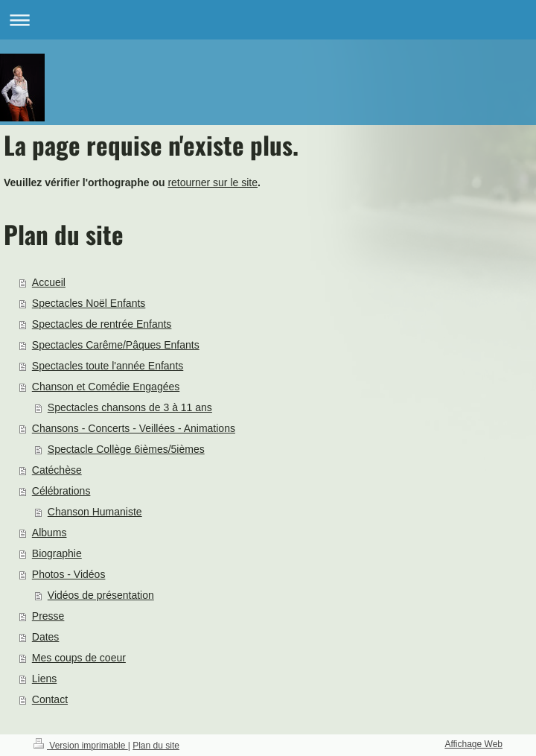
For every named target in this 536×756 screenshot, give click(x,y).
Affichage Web (473, 744)
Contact (50, 699)
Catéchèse (57, 470)
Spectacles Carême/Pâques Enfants (116, 345)
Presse (48, 616)
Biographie (57, 553)
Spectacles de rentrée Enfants (102, 324)
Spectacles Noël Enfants (89, 303)
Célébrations (61, 491)
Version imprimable (81, 746)
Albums (50, 533)
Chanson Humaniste (95, 512)
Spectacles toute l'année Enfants (108, 366)
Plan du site (156, 746)
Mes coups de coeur (79, 658)
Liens (44, 679)
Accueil (49, 282)
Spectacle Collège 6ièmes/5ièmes (126, 449)
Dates (46, 637)
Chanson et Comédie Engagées (106, 387)
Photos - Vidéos (69, 574)
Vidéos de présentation (101, 595)
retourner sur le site (213, 182)
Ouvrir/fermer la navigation (268, 20)
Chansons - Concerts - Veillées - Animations (134, 428)
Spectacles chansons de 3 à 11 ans (130, 407)
